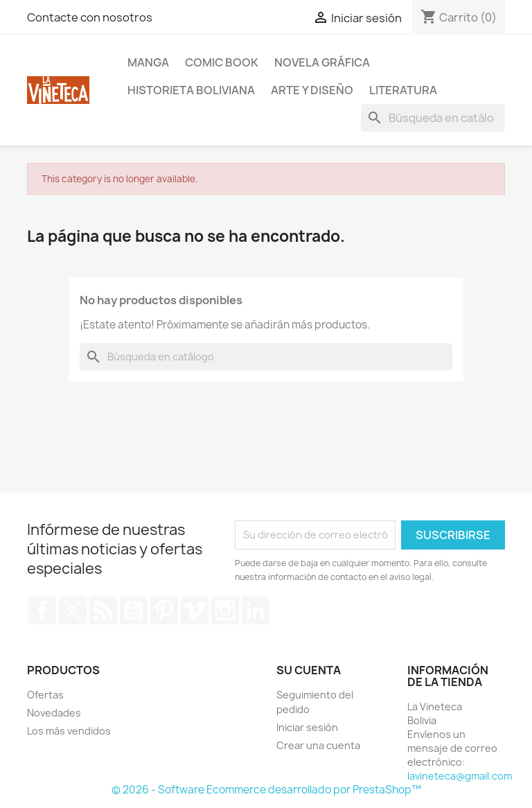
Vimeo (195, 611)
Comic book (222, 62)
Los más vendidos (69, 731)
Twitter (73, 611)
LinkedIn (256, 611)
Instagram (225, 611)
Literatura (403, 90)
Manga (148, 62)
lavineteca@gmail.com (460, 776)
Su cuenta (309, 670)
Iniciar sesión (307, 727)
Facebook (42, 611)
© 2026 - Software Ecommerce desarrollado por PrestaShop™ (266, 790)
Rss (103, 611)
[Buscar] (433, 118)
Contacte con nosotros (90, 17)
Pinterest (164, 611)
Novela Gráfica (322, 62)
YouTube (134, 611)
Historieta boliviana (191, 90)
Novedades (54, 713)
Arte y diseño (312, 90)
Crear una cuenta (318, 745)
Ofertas (45, 695)
